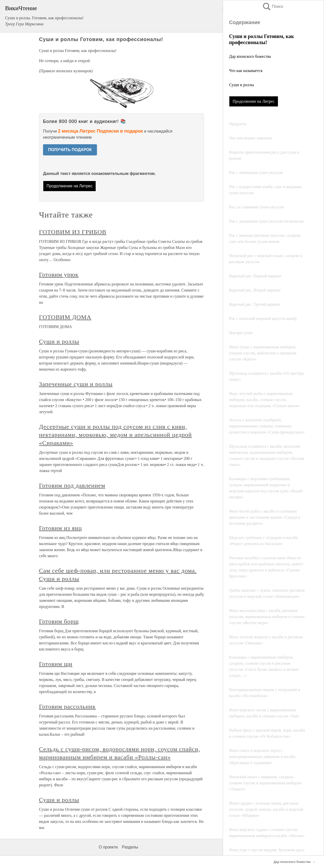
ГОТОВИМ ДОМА (65, 317)
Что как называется (246, 71)
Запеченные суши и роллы (76, 384)
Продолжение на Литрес (254, 101)
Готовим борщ (59, 621)
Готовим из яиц (60, 528)
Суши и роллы (241, 85)
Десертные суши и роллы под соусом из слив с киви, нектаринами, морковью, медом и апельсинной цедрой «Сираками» (115, 435)
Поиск (273, 6)
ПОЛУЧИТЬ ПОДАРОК (70, 150)
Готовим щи (56, 664)
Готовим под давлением (72, 485)
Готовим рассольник (67, 707)
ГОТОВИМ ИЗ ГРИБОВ (73, 232)
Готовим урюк (59, 275)
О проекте (108, 847)
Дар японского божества (250, 56)
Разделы (130, 847)
